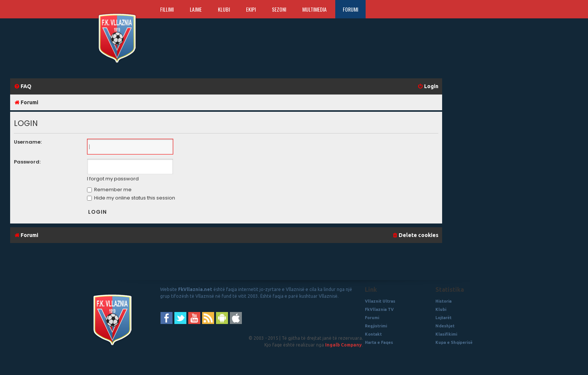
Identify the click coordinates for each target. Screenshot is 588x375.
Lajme (196, 9)
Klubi (224, 9)
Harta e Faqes (379, 342)
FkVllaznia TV (379, 309)
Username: (28, 142)
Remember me (109, 190)
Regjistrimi (376, 326)
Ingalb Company (343, 345)
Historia (443, 301)
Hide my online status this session (131, 198)
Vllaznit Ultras (380, 301)
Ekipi (251, 9)
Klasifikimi (446, 334)
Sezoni (279, 9)
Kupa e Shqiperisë (454, 342)
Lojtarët (443, 318)
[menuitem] (23, 86)
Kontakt (373, 334)
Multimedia (314, 9)
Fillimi (167, 9)
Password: (27, 162)
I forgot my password (113, 179)
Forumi (350, 9)
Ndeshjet (445, 326)
